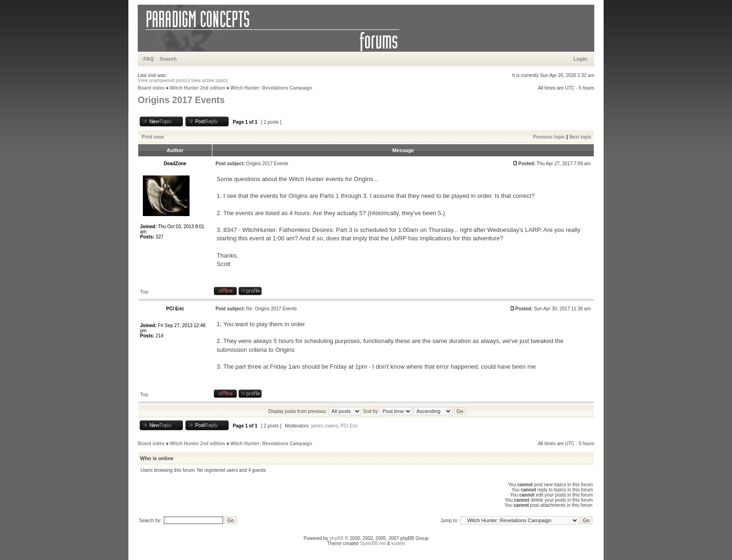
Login (580, 59)
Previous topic (549, 137)
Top (144, 292)
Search (168, 59)
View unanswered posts (162, 80)
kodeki (398, 543)
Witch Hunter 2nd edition (197, 88)
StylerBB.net (373, 543)
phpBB (337, 538)
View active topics (209, 80)
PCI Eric (349, 426)
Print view (153, 137)
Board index (151, 88)
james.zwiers (324, 426)
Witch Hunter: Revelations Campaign (271, 88)
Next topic (580, 137)
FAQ (149, 59)
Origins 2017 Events (181, 100)
